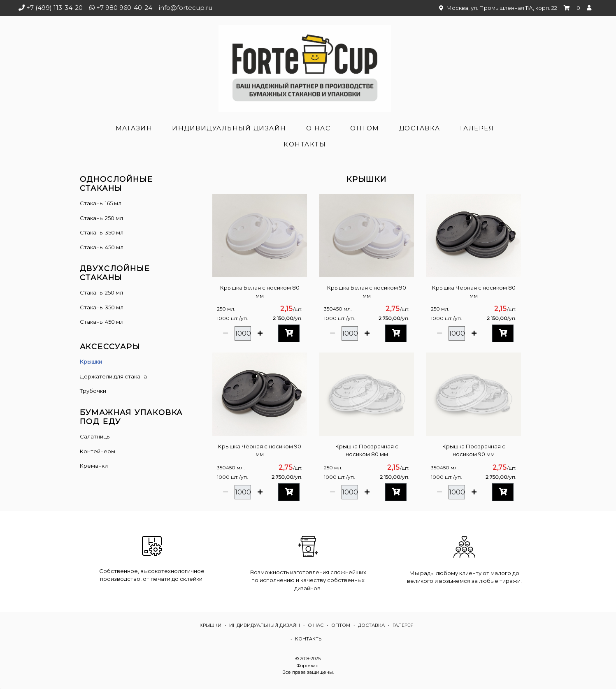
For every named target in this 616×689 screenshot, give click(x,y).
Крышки (91, 362)
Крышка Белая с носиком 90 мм (367, 292)
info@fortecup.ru (186, 8)
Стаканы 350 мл (102, 232)
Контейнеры (98, 451)
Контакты (305, 144)
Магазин (134, 128)
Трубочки (93, 391)
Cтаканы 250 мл (101, 292)
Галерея (477, 128)
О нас (318, 128)
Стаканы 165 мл (101, 203)
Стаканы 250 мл (101, 218)
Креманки (94, 466)
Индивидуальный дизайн (229, 128)
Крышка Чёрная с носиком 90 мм (260, 450)
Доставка (420, 128)
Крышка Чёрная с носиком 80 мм (474, 292)
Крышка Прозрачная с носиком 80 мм (367, 450)
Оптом (365, 128)
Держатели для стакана (113, 376)
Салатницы (95, 436)
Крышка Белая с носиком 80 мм (260, 292)
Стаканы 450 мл (102, 247)
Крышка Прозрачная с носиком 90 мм (474, 450)
